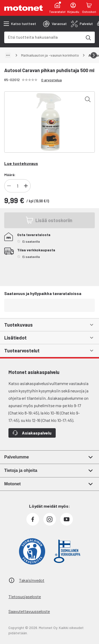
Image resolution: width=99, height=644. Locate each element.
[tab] (55, 24)
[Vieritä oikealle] (94, 55)
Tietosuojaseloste (25, 596)
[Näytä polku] (8, 55)
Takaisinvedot (32, 580)
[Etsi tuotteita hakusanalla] (88, 37)
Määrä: (10, 175)
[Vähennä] (9, 186)
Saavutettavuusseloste (29, 611)
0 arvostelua (51, 80)
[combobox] (43, 37)
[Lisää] (26, 186)
